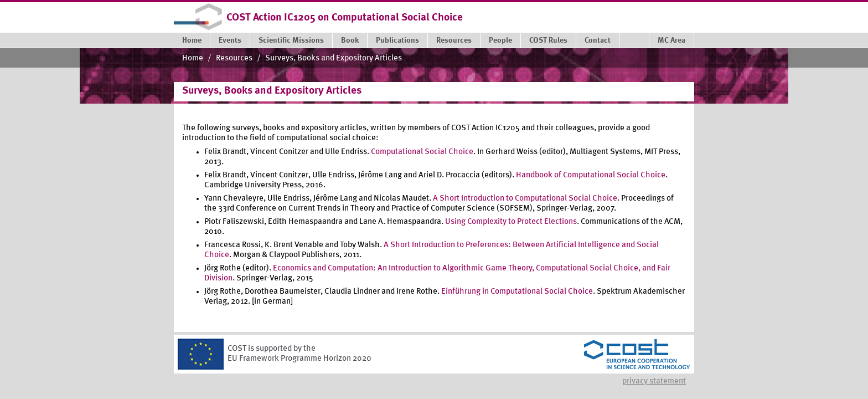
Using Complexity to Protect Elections (511, 222)
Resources (234, 58)
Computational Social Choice (422, 152)
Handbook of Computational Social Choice (591, 175)
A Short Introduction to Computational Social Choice (525, 199)
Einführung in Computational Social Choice (517, 292)
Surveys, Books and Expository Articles (334, 58)
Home (193, 58)
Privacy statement (654, 382)
